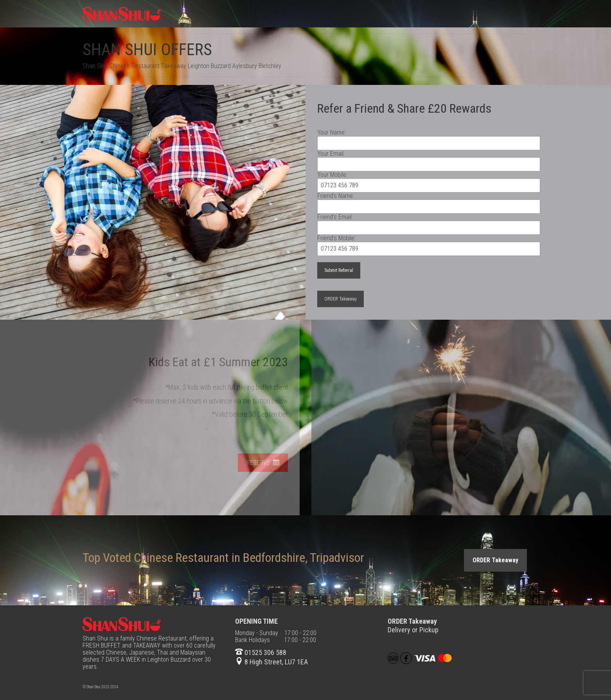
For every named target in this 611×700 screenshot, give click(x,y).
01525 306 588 (261, 652)
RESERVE (260, 463)
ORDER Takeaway (341, 299)
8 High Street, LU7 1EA (271, 662)
